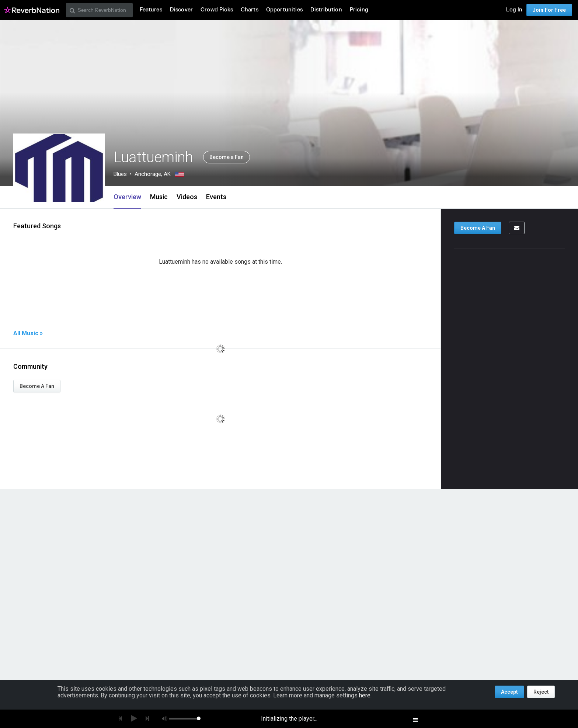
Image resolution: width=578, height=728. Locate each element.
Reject (541, 692)
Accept (509, 692)
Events (216, 197)
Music (159, 197)
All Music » (28, 333)
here (365, 695)
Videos (187, 197)
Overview (127, 197)
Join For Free (549, 10)
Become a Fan (227, 157)
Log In (514, 10)
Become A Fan (37, 386)
